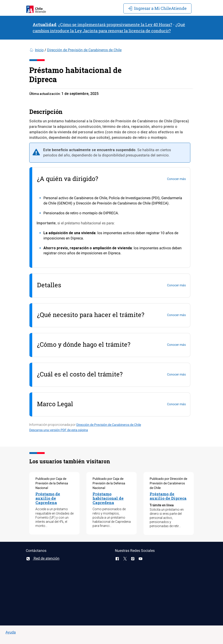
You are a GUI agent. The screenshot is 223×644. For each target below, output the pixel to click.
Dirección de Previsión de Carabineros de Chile (84, 50)
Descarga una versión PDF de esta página (59, 430)
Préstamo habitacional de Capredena (108, 498)
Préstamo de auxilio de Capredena (48, 498)
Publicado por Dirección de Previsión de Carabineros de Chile (168, 483)
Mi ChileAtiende (157, 8)
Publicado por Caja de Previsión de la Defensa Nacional (52, 483)
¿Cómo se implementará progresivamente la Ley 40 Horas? (115, 24)
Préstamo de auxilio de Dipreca (168, 496)
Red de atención (43, 558)
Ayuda (11, 632)
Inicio (39, 50)
